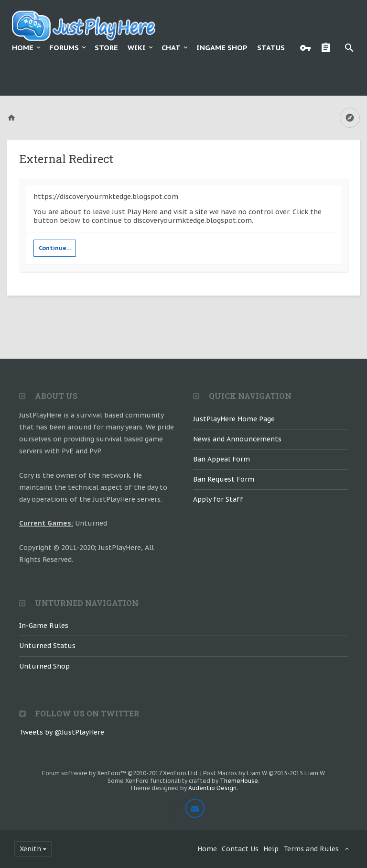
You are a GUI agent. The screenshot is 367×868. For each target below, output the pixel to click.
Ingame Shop (222, 48)
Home (23, 48)
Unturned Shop (44, 666)
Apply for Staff (218, 499)
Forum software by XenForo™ (120, 773)
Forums (64, 48)
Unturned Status (47, 646)
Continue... (55, 248)
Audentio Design (212, 788)
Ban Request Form (224, 479)
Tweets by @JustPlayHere (62, 732)
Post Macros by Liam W (264, 773)
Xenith (30, 849)
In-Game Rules (44, 626)
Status (271, 48)
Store (106, 48)
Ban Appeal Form (221, 459)
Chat (171, 48)
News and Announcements (237, 439)
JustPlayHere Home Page (234, 419)
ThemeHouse (239, 781)
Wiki (137, 48)
